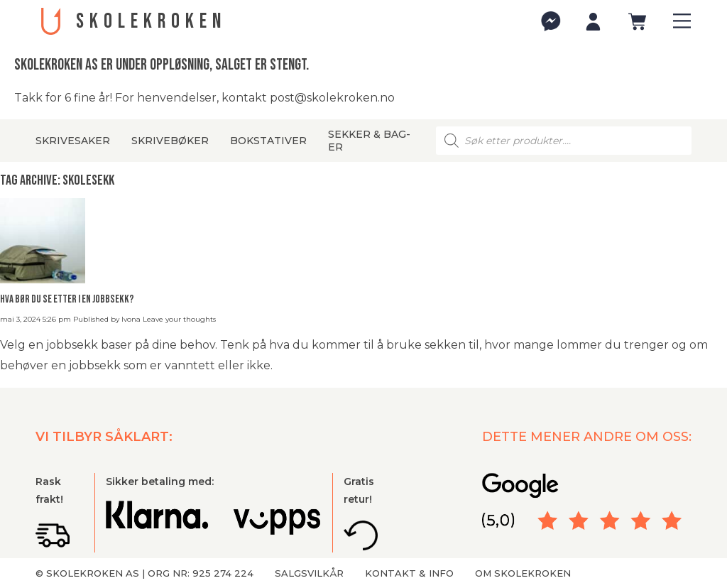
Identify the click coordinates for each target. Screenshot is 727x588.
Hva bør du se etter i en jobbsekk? (67, 299)
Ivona (131, 319)
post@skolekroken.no (332, 98)
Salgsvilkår (309, 573)
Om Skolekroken (523, 573)
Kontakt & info (409, 573)
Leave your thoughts (179, 319)
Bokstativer (268, 141)
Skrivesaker (73, 141)
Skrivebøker (170, 141)
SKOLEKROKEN (151, 22)
